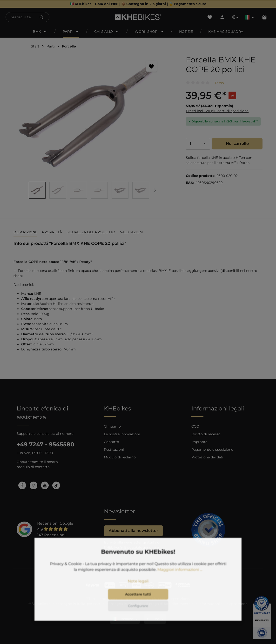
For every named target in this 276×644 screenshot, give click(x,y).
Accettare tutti (138, 604)
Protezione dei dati (207, 457)
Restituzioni (114, 449)
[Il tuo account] (222, 17)
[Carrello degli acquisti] (264, 17)
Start (35, 46)
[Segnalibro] (151, 66)
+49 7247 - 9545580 (45, 444)
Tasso (219, 83)
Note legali (138, 591)
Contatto (111, 442)
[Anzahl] (198, 144)
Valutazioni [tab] (132, 232)
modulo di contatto (33, 467)
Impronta (199, 442)
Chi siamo (112, 426)
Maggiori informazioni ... (180, 580)
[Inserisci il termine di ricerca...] (20, 17)
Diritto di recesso (206, 434)
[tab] (25, 232)
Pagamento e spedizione (212, 449)
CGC (195, 426)
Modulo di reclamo (120, 457)
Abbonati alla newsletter (133, 531)
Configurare (138, 616)
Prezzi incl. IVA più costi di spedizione (217, 111)
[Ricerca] (42, 17)
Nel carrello (237, 144)
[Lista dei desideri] (210, 17)
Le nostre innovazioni (122, 434)
